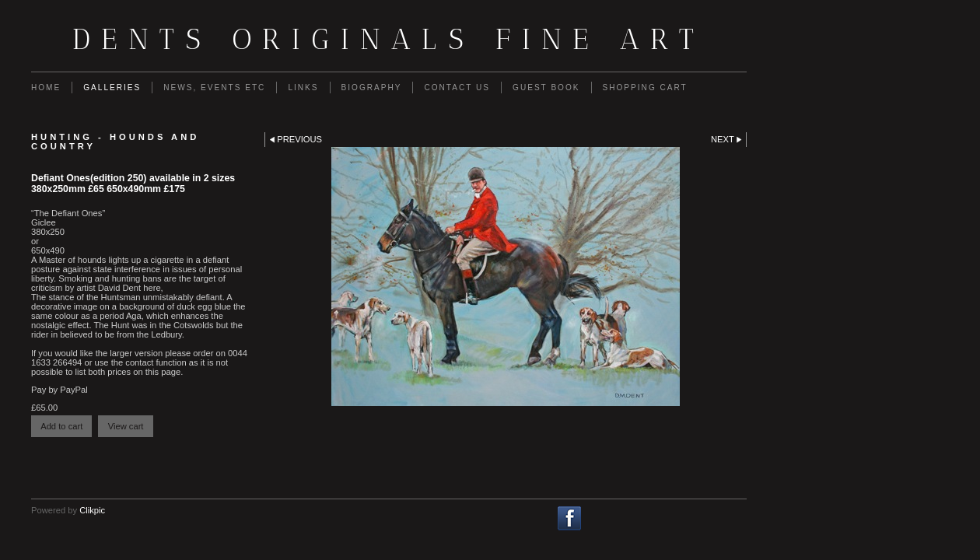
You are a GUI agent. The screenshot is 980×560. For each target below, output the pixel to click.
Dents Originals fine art (389, 39)
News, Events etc (214, 87)
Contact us (457, 87)
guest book (546, 87)
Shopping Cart (645, 87)
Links (303, 87)
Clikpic (92, 510)
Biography (372, 87)
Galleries (112, 87)
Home (46, 87)
